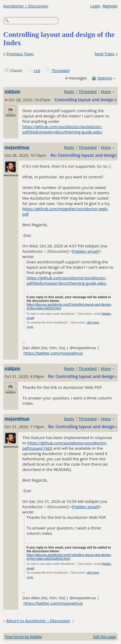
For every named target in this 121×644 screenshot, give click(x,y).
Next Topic (104, 54)
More (106, 91)
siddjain (12, 91)
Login (95, 6)
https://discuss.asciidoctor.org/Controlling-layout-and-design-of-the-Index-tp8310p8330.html (69, 557)
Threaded (60, 70)
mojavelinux (17, 147)
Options (105, 78)
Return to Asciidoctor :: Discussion (38, 621)
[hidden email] (86, 251)
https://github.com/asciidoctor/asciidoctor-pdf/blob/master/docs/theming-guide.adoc (62, 129)
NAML (30, 327)
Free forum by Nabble (23, 637)
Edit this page (105, 637)
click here (93, 322)
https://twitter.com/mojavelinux (53, 353)
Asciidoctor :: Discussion (26, 6)
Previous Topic (20, 54)
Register (110, 6)
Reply (69, 91)
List (37, 70)
